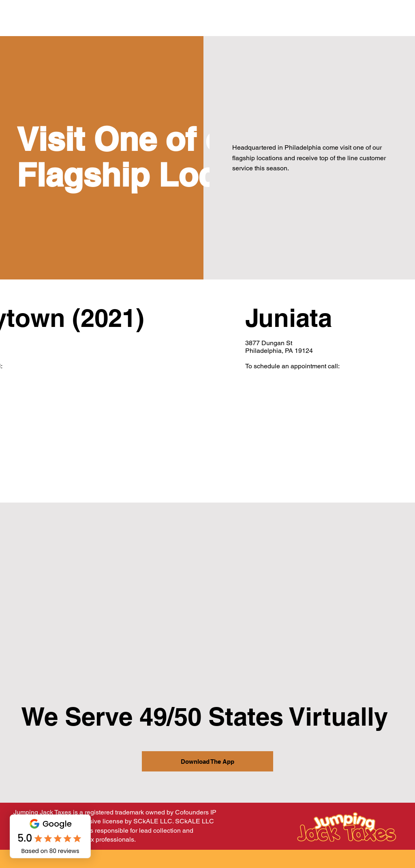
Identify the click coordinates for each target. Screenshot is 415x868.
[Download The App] (207, 761)
